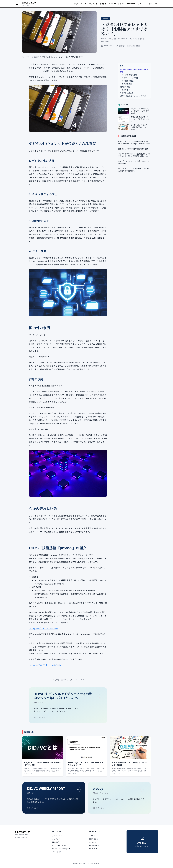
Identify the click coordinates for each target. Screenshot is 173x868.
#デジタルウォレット (138, 39)
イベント (153, 4)
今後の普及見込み (127, 93)
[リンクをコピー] (82, 680)
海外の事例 (126, 90)
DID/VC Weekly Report (137, 4)
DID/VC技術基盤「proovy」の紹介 (133, 96)
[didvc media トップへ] (29, 4)
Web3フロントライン (117, 4)
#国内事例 (105, 42)
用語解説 (103, 4)
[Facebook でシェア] (77, 680)
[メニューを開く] (17, 4)
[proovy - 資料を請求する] (119, 798)
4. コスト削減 (127, 84)
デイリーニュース (80, 4)
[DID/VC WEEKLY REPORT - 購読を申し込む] (54, 798)
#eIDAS (104, 39)
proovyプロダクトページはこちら (43, 628)
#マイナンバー (123, 39)
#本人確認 (112, 39)
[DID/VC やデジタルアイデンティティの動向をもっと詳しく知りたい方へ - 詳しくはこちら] (68, 705)
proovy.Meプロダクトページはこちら (45, 665)
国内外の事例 (125, 87)
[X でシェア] (71, 680)
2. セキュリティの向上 (130, 78)
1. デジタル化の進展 (129, 75)
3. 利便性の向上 (128, 81)
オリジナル (93, 4)
